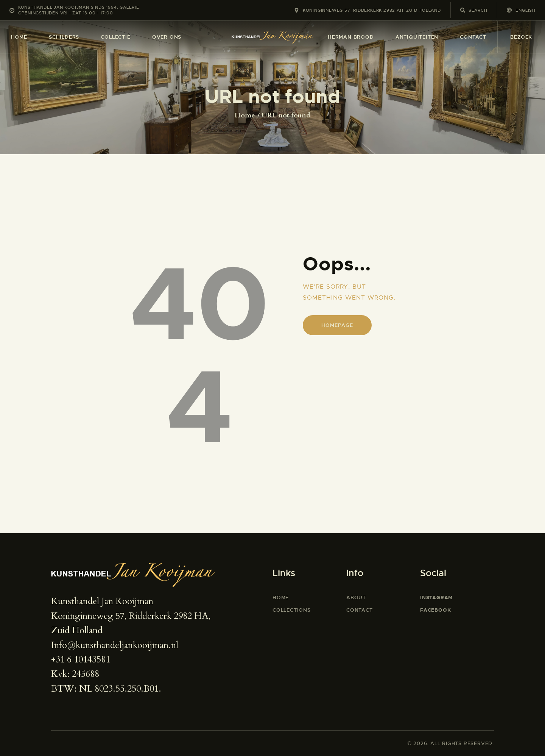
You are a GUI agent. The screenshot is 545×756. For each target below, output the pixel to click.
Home (245, 116)
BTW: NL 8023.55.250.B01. (106, 689)
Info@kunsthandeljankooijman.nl (115, 645)
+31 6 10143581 (81, 660)
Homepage (337, 325)
